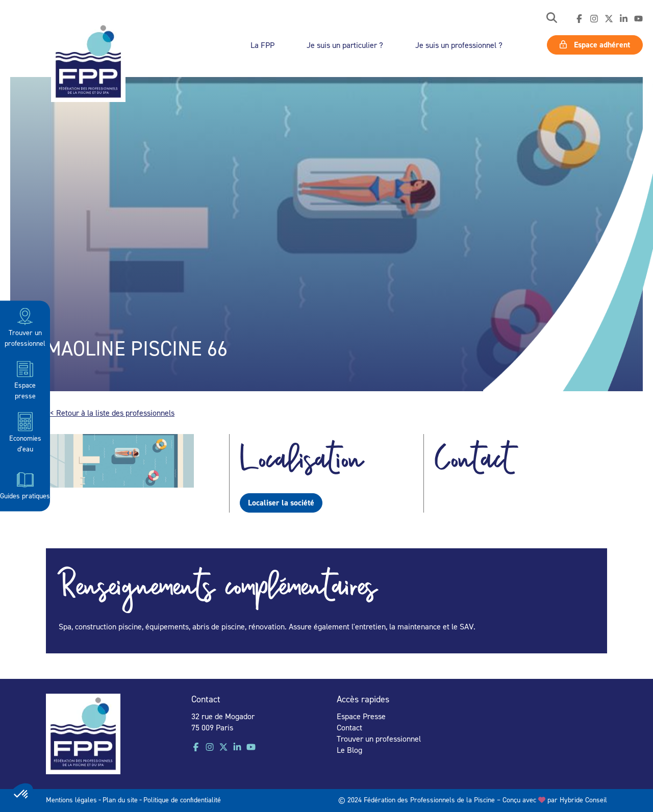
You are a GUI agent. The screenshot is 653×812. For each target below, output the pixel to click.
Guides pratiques (25, 485)
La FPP (262, 45)
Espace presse (25, 379)
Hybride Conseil (583, 800)
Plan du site (120, 800)
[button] (552, 19)
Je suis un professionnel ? (459, 45)
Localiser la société (281, 503)
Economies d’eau (25, 432)
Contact (349, 727)
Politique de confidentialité (182, 800)
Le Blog (349, 750)
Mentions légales (71, 800)
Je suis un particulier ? (345, 45)
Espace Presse (361, 716)
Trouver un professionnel (25, 327)
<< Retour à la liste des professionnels (110, 413)
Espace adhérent (595, 45)
